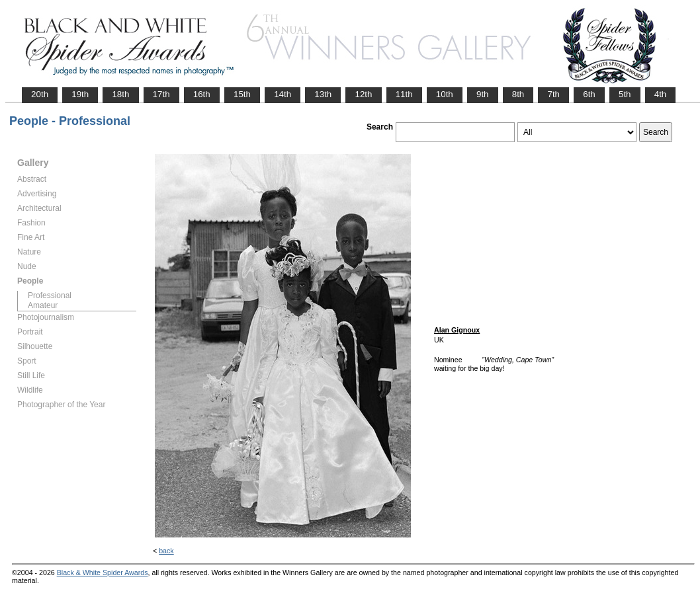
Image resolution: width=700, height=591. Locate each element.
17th (161, 94)
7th (553, 94)
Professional (50, 295)
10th (445, 94)
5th (625, 94)
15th (242, 94)
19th (80, 94)
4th (661, 94)
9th (483, 94)
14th (283, 94)
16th (202, 94)
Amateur (43, 305)
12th (363, 94)
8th (518, 94)
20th (40, 94)
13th (323, 94)
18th (120, 94)
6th (589, 94)
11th (404, 94)
